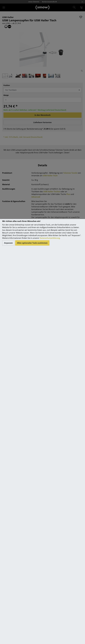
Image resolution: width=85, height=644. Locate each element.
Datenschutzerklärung (50, 238)
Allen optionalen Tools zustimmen (32, 243)
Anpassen (8, 243)
